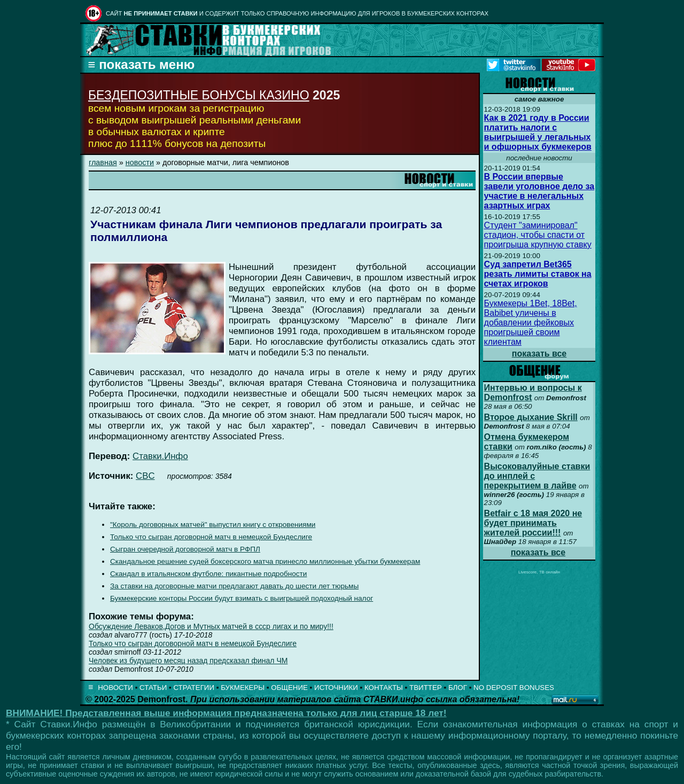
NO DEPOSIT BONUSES (514, 688)
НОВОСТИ (115, 688)
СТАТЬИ (153, 688)
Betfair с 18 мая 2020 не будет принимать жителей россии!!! (533, 523)
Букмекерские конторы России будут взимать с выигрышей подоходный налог (242, 598)
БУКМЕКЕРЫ (243, 688)
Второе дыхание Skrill (531, 417)
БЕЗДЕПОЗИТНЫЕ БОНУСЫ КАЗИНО (199, 95)
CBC (145, 476)
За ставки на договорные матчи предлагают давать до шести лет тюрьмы (234, 586)
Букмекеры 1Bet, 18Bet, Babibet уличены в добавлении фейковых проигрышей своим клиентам (531, 323)
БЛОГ (458, 688)
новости (140, 162)
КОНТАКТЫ (384, 688)
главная (103, 162)
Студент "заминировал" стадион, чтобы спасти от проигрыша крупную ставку (538, 235)
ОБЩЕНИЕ (289, 688)
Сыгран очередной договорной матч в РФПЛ (185, 549)
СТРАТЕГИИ (194, 688)
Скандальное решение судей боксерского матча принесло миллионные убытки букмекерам (265, 561)
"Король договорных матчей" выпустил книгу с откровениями (213, 525)
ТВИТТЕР (426, 688)
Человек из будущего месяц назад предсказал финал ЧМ (188, 661)
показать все (539, 354)
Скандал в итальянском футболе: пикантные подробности (208, 574)
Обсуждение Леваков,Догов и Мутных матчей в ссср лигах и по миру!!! (211, 626)
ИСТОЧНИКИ (336, 688)
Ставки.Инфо (160, 456)
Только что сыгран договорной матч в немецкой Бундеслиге (211, 537)
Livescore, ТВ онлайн (539, 572)
